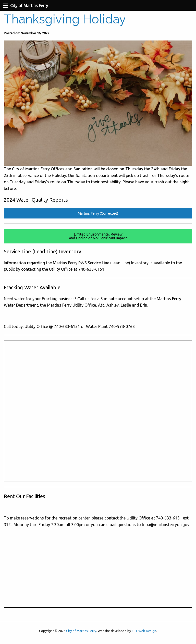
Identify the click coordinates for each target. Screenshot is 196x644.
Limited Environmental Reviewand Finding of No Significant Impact (98, 236)
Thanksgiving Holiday (65, 19)
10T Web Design (144, 631)
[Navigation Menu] (6, 6)
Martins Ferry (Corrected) (98, 213)
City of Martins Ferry (81, 631)
